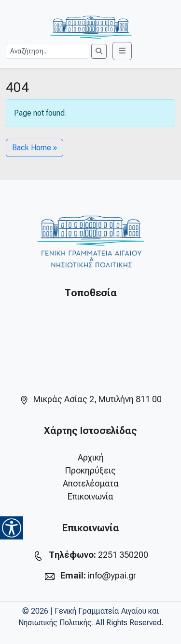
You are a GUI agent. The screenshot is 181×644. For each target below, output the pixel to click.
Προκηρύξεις (90, 470)
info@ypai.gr (112, 575)
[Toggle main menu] (122, 51)
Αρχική (91, 457)
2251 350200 (123, 555)
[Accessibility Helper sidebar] (12, 528)
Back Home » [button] (35, 148)
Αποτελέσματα (91, 483)
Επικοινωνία (90, 496)
